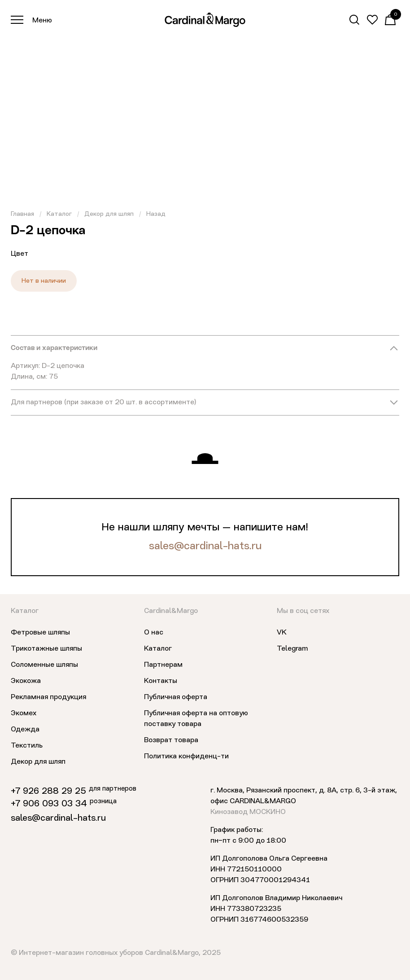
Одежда (25, 730)
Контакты (161, 681)
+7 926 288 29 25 (48, 792)
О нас (154, 633)
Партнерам (163, 665)
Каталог (59, 214)
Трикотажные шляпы (46, 649)
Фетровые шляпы (40, 633)
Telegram (292, 649)
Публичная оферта (176, 697)
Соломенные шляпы (44, 665)
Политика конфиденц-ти (186, 757)
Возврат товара (171, 740)
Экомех (24, 713)
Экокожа (26, 681)
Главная (22, 214)
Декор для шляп (109, 214)
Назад (156, 214)
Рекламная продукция (48, 697)
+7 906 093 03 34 (49, 804)
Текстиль (27, 746)
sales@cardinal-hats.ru (205, 547)
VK (282, 633)
